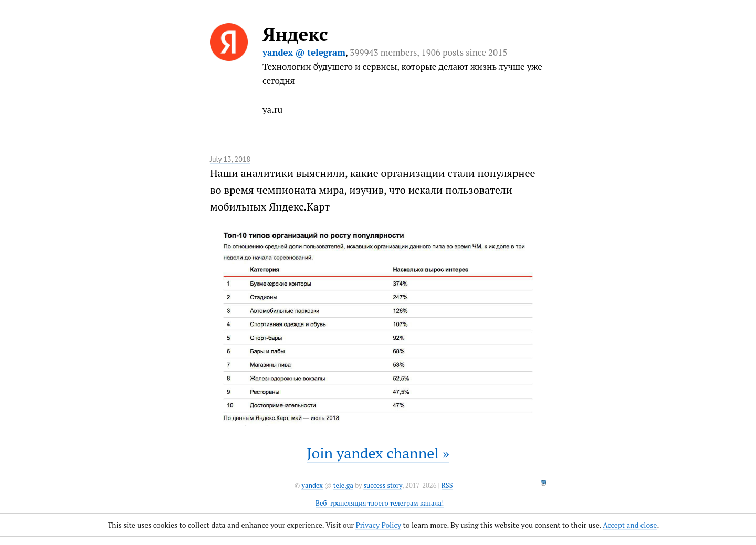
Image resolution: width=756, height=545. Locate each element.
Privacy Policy (378, 525)
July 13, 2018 (230, 159)
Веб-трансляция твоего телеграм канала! (380, 503)
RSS (447, 485)
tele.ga (343, 485)
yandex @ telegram (304, 52)
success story (382, 485)
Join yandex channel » (378, 453)
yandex (312, 485)
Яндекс (295, 34)
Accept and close (630, 525)
